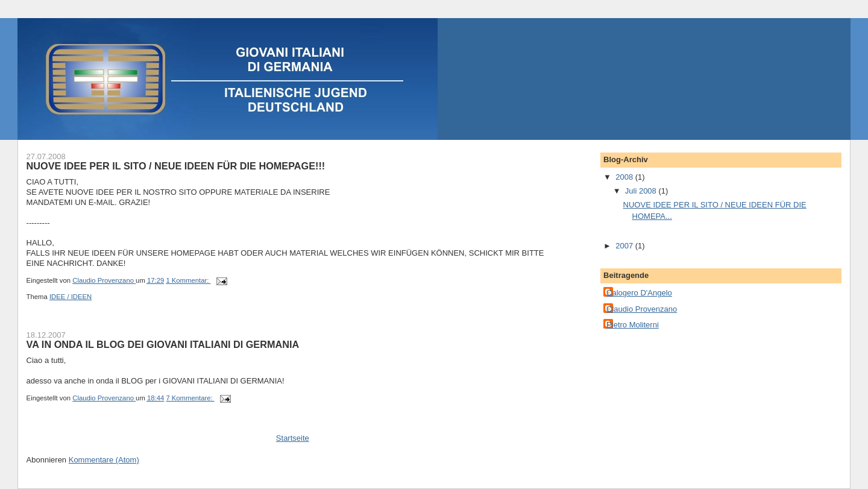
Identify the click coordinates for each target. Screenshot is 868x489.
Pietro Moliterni (633, 325)
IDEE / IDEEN (71, 297)
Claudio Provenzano (642, 309)
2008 (625, 177)
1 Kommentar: (188, 280)
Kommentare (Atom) (104, 460)
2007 (625, 246)
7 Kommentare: (190, 398)
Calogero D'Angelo (639, 293)
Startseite (293, 438)
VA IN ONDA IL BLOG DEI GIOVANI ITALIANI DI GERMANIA (163, 344)
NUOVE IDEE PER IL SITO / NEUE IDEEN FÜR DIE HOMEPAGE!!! (176, 166)
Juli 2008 (642, 191)
